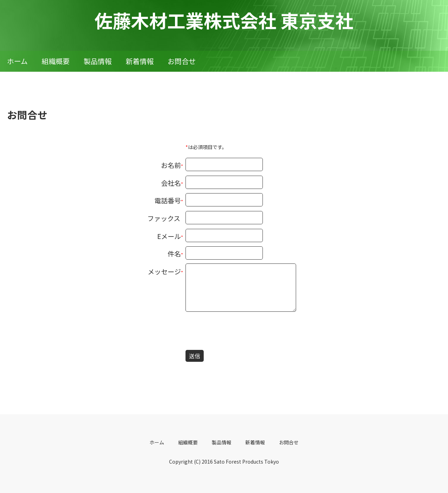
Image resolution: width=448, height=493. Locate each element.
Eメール (169, 236)
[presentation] (239, 332)
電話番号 (168, 200)
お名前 (171, 165)
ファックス (164, 218)
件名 (174, 253)
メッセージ (164, 271)
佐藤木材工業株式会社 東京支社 (224, 20)
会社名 (171, 183)
